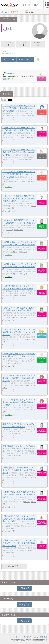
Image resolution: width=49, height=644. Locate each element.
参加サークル (38, 44)
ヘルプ (36, 637)
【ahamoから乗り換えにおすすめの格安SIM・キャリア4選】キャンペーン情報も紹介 (19, 332)
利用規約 (28, 637)
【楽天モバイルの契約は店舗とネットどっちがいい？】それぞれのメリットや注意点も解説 (19, 198)
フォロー (8, 44)
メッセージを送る (25, 59)
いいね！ (8, 118)
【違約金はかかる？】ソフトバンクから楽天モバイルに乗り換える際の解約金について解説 (19, 519)
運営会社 (44, 637)
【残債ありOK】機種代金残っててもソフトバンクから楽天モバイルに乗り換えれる (19, 470)
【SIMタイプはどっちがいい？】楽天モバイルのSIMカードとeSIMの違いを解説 (19, 244)
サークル (19, 637)
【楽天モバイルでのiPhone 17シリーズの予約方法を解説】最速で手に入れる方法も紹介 (19, 130)
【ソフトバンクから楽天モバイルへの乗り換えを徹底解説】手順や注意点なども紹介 (19, 378)
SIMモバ (24, 116)
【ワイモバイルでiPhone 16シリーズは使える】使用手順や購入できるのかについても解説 (19, 174)
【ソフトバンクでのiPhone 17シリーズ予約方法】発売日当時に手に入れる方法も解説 (19, 152)
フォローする (9, 59)
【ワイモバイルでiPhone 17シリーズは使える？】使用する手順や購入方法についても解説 (19, 108)
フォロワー (23, 44)
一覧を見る (24, 588)
